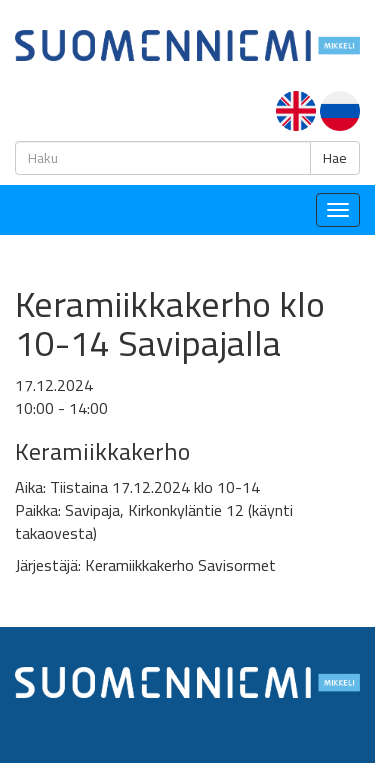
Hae (335, 158)
